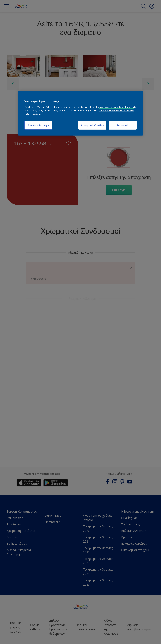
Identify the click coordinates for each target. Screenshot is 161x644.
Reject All (123, 125)
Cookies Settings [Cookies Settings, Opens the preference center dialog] (38, 125)
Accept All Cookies (92, 125)
